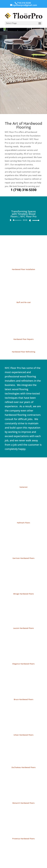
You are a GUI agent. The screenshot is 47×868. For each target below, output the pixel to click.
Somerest (23, 487)
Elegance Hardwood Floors (23, 664)
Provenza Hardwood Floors (23, 839)
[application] (24, 220)
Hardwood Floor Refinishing (24, 352)
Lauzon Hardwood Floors (23, 628)
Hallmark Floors (23, 523)
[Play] (11, 220)
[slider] (18, 220)
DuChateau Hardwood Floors (24, 767)
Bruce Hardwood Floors (24, 699)
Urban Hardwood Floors (23, 735)
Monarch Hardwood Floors (23, 803)
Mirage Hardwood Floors (24, 594)
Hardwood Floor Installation (23, 269)
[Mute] (30, 220)
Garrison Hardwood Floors (23, 558)
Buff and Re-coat (24, 302)
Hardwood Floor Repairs (23, 339)
